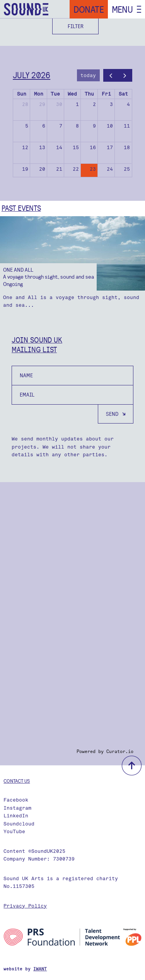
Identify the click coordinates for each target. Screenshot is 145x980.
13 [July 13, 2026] (42, 147)
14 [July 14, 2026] (59, 147)
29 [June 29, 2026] (42, 104)
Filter (76, 26)
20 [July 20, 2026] (42, 169)
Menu (122, 9)
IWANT (40, 969)
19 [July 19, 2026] (25, 169)
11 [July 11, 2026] (127, 126)
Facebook (16, 800)
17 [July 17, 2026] (110, 147)
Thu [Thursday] (89, 94)
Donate (89, 9)
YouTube (14, 831)
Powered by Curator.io (105, 751)
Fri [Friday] (106, 94)
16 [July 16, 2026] (93, 147)
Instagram (17, 808)
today (88, 75)
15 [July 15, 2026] (76, 147)
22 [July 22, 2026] (76, 169)
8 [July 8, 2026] (77, 126)
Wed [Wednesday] (72, 94)
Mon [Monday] (39, 94)
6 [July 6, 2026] (44, 126)
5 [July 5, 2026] (27, 126)
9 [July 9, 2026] (94, 126)
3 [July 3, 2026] (111, 104)
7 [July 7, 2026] (61, 126)
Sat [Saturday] (123, 94)
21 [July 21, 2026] (59, 169)
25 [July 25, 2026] (127, 169)
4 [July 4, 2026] (128, 104)
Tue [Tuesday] (55, 94)
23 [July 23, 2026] (93, 169)
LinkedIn (16, 816)
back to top (132, 766)
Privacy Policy (25, 906)
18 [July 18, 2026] (127, 147)
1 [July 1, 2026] (77, 104)
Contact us (17, 781)
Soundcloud (19, 824)
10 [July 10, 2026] (110, 126)
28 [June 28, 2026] (25, 104)
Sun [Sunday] (22, 94)
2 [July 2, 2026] (94, 104)
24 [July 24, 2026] (110, 169)
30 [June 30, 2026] (59, 104)
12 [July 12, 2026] (25, 147)
